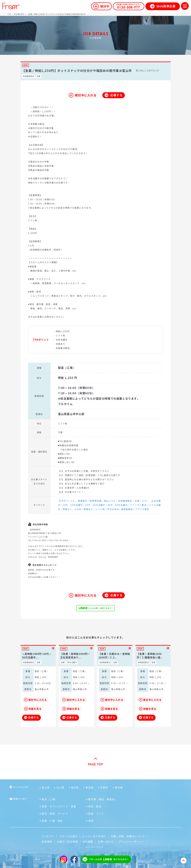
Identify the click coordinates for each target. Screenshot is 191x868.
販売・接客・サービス (55, 813)
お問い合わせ (106, 841)
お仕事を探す (19, 14)
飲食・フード (96, 813)
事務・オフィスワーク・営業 (59, 806)
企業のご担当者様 (67, 841)
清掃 (91, 821)
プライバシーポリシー (132, 841)
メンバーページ (94, 847)
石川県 (60, 787)
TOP (9, 14)
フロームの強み (68, 836)
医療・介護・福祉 (52, 821)
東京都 (119, 787)
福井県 (75, 787)
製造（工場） (50, 799)
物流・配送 (95, 806)
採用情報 (47, 841)
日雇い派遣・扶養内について (128, 836)
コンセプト (48, 836)
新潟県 (90, 787)
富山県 (46, 787)
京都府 (104, 787)
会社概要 (88, 841)
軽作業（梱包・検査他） (103, 799)
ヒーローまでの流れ (94, 836)
